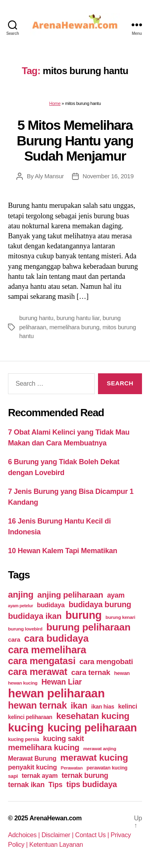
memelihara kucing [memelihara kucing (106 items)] (44, 747)
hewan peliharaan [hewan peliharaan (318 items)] (56, 693)
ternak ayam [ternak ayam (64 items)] (40, 776)
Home (55, 103)
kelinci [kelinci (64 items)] (128, 706)
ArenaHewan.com (56, 818)
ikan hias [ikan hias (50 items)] (103, 707)
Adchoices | (25, 835)
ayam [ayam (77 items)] (116, 595)
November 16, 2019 (108, 176)
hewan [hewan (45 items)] (122, 673)
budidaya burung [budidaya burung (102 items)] (100, 604)
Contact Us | (93, 835)
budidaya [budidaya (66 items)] (51, 605)
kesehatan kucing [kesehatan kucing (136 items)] (93, 716)
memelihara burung (74, 327)
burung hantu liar (78, 318)
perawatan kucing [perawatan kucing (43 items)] (107, 768)
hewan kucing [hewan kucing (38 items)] (23, 683)
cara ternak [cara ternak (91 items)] (91, 672)
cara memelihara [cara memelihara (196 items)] (47, 650)
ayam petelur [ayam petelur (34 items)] (21, 606)
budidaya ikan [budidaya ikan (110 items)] (35, 616)
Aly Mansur (49, 176)
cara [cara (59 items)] (14, 639)
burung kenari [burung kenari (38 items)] (120, 617)
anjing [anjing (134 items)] (21, 595)
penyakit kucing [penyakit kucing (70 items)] (32, 767)
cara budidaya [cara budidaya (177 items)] (56, 638)
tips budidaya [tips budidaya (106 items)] (92, 784)
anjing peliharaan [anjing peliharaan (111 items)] (70, 595)
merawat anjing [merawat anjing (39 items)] (100, 749)
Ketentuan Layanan (56, 845)
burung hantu (36, 318)
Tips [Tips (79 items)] (55, 785)
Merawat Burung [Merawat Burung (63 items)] (32, 758)
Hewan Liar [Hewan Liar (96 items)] (61, 682)
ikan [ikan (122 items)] (79, 706)
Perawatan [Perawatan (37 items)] (72, 768)
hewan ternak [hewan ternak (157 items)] (37, 705)
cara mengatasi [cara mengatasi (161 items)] (42, 661)
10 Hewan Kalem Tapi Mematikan (63, 551)
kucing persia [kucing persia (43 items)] (24, 739)
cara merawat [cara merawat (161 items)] (38, 672)
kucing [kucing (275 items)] (26, 728)
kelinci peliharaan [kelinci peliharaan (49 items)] (30, 717)
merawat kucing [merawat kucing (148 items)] (94, 757)
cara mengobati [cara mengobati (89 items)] (106, 662)
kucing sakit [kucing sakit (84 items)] (64, 738)
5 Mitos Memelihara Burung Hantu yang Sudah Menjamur (75, 140)
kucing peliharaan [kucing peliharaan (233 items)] (92, 728)
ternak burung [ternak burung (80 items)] (85, 775)
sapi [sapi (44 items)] (13, 776)
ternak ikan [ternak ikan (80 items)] (26, 785)
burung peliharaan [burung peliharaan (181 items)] (89, 627)
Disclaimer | (58, 835)
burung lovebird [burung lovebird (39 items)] (25, 629)
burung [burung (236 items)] (83, 615)
